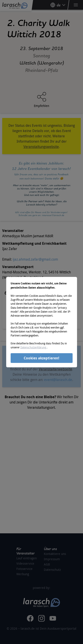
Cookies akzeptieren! (41, 358)
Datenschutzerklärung (34, 347)
